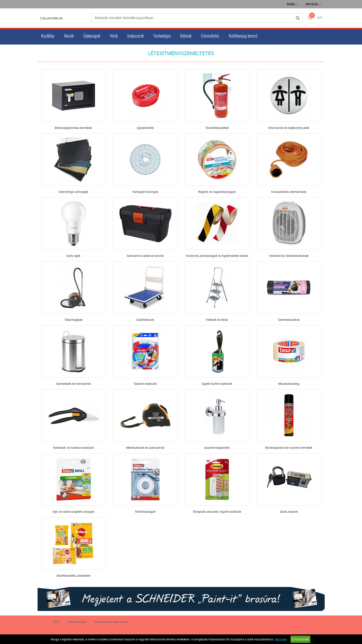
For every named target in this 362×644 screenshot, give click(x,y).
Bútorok (186, 36)
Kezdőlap (48, 36)
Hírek (114, 36)
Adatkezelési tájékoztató (111, 622)
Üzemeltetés (210, 36)
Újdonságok (92, 36)
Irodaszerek (136, 36)
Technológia (162, 36)
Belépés (291, 4)
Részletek (281, 639)
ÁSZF (57, 622)
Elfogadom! (300, 639)
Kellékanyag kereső (243, 36)
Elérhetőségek (77, 622)
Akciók (69, 36)
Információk (312, 4)
